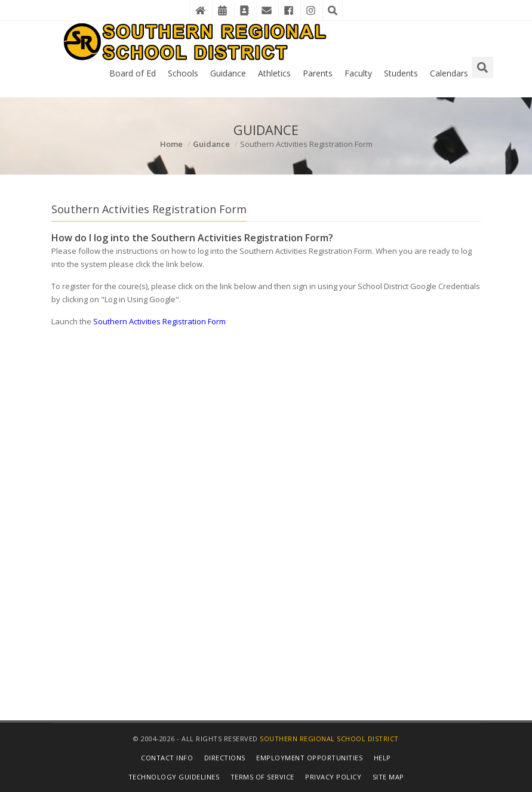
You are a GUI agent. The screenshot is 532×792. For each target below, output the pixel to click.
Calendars (449, 73)
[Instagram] (310, 10)
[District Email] (266, 10)
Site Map (388, 777)
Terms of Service (262, 777)
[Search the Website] (333, 10)
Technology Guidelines (174, 777)
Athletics (274, 73)
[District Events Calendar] (222, 10)
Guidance (228, 73)
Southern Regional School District (329, 739)
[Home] (200, 10)
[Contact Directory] (244, 10)
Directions (225, 758)
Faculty (358, 73)
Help (382, 758)
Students (401, 73)
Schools (183, 73)
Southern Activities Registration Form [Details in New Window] (159, 321)
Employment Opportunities (309, 758)
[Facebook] (288, 10)
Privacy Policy (333, 777)
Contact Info (167, 758)
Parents (318, 73)
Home (171, 144)
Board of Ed (133, 73)
